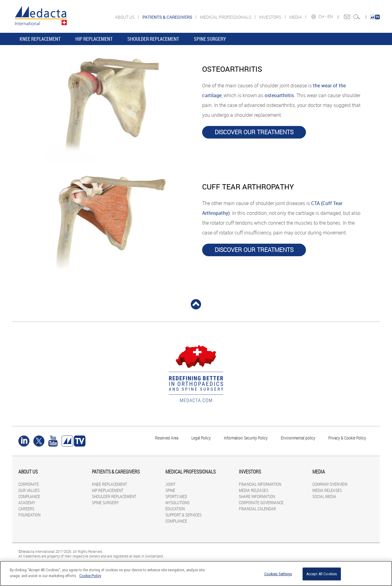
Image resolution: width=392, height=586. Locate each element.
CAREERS (26, 509)
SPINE (170, 490)
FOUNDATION (29, 515)
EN (331, 17)
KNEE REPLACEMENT (40, 39)
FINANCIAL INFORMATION (260, 484)
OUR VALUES (29, 490)
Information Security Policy (246, 438)
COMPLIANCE (29, 496)
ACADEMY (27, 502)
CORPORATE (29, 484)
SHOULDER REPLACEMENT (153, 39)
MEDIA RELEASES (254, 490)
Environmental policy (298, 438)
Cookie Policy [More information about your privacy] (90, 576)
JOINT (170, 484)
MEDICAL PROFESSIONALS (226, 17)
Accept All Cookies (322, 574)
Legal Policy (201, 438)
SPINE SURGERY (210, 39)
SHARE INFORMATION (257, 496)
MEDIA (296, 17)
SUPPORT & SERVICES (183, 515)
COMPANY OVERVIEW (330, 484)
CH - (323, 17)
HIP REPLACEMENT (94, 39)
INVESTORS (270, 17)
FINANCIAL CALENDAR (257, 509)
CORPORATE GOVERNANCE (261, 502)
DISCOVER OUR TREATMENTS (254, 132)
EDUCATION (175, 509)
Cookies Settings (278, 574)
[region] (196, 573)
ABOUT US (125, 17)
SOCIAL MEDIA (324, 496)
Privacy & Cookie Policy (347, 438)
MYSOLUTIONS (177, 502)
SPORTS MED (176, 496)
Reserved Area (167, 438)
